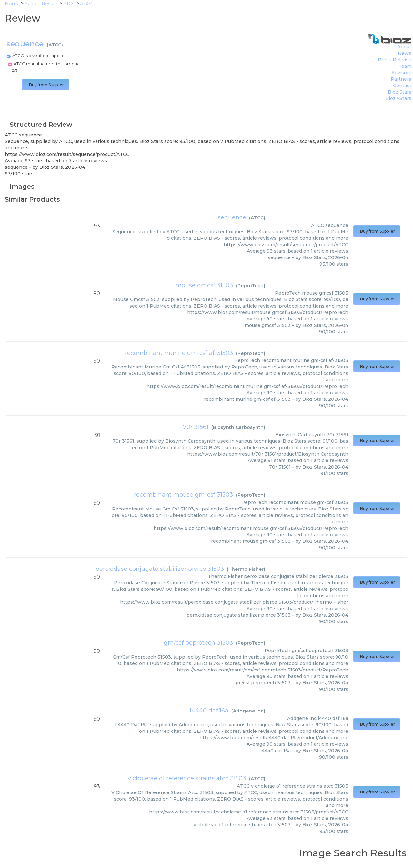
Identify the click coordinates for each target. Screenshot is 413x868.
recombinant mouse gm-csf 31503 (183, 495)
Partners (401, 79)
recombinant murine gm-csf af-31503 (179, 353)
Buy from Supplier (46, 85)
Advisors (401, 73)
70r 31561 (196, 427)
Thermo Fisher (246, 569)
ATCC (55, 45)
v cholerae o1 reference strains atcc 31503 (187, 778)
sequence (232, 217)
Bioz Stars (400, 92)
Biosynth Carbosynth (238, 427)
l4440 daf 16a (209, 711)
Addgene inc (248, 711)
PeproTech (251, 286)
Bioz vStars (398, 98)
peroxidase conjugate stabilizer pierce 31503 (160, 569)
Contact (402, 86)
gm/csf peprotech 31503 (198, 643)
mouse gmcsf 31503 (204, 285)
